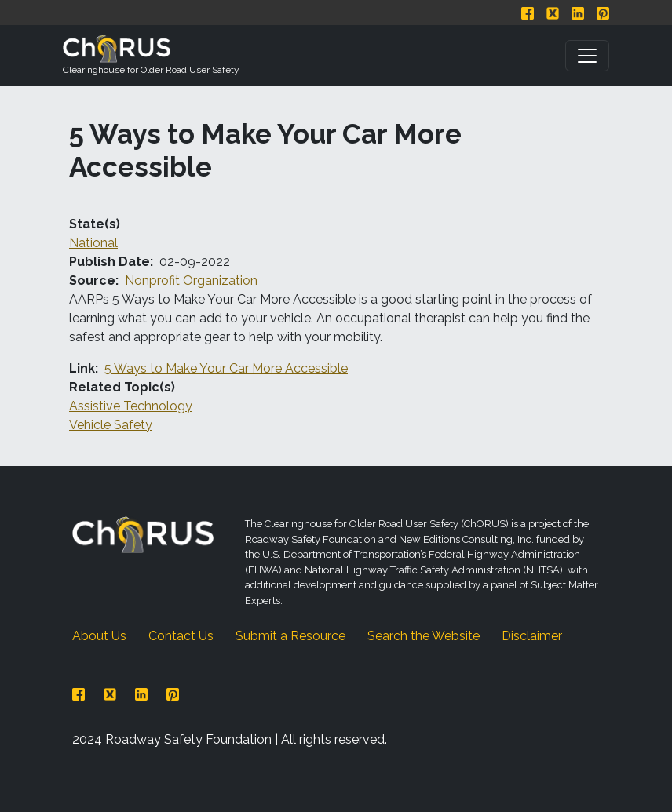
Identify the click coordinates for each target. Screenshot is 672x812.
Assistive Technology (131, 406)
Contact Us (181, 636)
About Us (99, 636)
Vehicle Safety (111, 425)
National (93, 243)
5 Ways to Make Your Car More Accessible (226, 368)
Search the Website (424, 636)
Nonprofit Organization (191, 280)
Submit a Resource (290, 636)
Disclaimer (532, 636)
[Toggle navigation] (587, 56)
